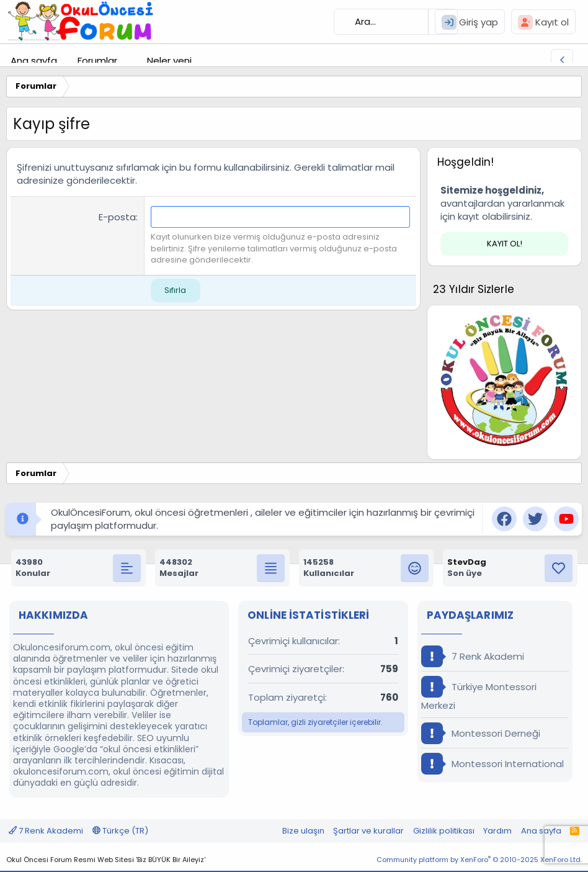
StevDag (467, 562)
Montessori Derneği (481, 733)
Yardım (497, 831)
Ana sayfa (34, 61)
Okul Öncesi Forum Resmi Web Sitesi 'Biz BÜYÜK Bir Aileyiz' (106, 860)
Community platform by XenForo (479, 860)
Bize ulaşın (303, 831)
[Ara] (396, 22)
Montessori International (492, 764)
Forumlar (97, 61)
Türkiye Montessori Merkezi (479, 694)
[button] (127, 61)
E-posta (117, 217)
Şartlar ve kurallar (368, 831)
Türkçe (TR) (120, 831)
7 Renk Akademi (473, 656)
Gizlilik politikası (444, 831)
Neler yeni (169, 61)
